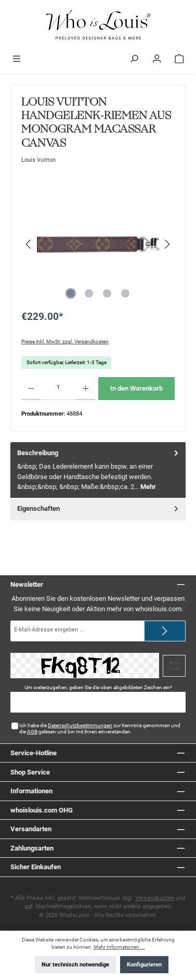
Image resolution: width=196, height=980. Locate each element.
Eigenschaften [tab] (99, 508)
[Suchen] (134, 60)
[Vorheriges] (29, 244)
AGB (32, 732)
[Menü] (17, 60)
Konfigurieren (144, 965)
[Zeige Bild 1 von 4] (71, 293)
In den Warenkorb (136, 388)
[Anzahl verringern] (31, 389)
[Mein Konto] (157, 60)
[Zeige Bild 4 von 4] (125, 293)
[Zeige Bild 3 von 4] (107, 293)
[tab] (98, 470)
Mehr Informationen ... (119, 947)
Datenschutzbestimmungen (80, 725)
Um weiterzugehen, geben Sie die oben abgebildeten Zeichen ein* (98, 687)
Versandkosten (155, 898)
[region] (98, 244)
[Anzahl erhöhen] (86, 389)
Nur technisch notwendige (75, 965)
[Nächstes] (167, 244)
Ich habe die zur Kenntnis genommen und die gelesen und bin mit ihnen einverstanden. (100, 728)
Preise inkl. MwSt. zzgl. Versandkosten (65, 341)
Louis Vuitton (38, 160)
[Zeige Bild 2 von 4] (89, 293)
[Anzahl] (58, 389)
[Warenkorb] (179, 60)
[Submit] (165, 631)
